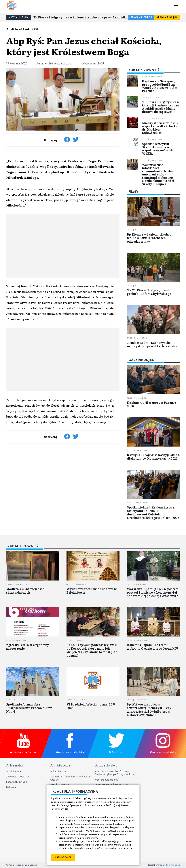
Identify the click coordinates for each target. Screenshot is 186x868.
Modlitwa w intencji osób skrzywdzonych (25, 591)
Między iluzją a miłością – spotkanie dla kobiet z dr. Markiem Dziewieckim (160, 128)
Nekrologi (11, 787)
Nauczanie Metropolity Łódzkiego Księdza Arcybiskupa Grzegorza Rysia (114, 773)
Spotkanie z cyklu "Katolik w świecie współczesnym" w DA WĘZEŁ (157, 149)
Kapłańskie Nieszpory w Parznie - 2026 (152, 404)
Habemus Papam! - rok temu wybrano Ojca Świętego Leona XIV (153, 646)
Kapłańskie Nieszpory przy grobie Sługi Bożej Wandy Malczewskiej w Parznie (160, 86)
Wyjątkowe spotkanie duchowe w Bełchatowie (91, 591)
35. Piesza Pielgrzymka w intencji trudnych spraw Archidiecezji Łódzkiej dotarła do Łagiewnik (81, 17)
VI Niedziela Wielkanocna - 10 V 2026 (91, 706)
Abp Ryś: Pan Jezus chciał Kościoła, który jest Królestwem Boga (84, 46)
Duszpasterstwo (106, 765)
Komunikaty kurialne (17, 782)
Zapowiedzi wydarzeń (18, 777)
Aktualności (14, 765)
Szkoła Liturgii (141, 17)
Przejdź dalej (63, 857)
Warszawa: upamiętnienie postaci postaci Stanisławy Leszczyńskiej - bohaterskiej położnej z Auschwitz (153, 592)
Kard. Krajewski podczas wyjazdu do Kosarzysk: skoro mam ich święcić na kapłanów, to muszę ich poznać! (92, 650)
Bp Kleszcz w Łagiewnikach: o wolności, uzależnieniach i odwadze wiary (149, 238)
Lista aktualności (24, 29)
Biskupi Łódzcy (58, 771)
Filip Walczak (173, 865)
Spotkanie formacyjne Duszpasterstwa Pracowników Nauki (29, 708)
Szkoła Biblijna (167, 17)
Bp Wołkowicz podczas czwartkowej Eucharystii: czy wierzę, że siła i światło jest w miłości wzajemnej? (149, 710)
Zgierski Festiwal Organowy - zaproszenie (28, 646)
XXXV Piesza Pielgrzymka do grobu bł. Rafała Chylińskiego (149, 292)
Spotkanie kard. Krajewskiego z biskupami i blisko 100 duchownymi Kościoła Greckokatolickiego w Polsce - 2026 (153, 513)
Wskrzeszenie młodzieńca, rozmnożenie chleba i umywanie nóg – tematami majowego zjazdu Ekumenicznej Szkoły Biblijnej (158, 174)
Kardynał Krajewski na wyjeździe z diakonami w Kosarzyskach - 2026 (153, 457)
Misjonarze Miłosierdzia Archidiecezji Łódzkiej (70, 778)
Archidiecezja (14, 771)
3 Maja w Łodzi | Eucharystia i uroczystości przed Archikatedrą (152, 344)
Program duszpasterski (106, 780)
